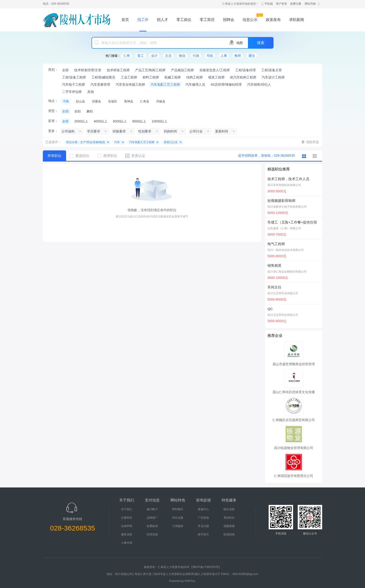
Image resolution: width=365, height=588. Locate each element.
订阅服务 (178, 526)
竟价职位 (229, 518)
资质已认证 (171, 142)
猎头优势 (229, 509)
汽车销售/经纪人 (259, 84)
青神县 (129, 101)
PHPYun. (190, 581)
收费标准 (152, 526)
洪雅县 (96, 101)
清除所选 (312, 142)
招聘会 (229, 20)
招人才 (162, 20)
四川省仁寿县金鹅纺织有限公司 (287, 272)
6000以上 (120, 121)
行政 (196, 56)
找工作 (143, 20)
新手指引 (203, 534)
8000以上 (139, 121)
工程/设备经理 (246, 70)
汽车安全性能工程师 (130, 84)
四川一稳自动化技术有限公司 (286, 250)
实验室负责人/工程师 (215, 70)
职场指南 (229, 534)
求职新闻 (297, 20)
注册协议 (127, 518)
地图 (240, 43)
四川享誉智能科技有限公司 (284, 185)
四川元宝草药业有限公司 (283, 293)
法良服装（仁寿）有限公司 (284, 228)
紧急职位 (81, 156)
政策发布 (273, 20)
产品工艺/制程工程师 (150, 70)
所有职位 (54, 156)
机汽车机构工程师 (243, 77)
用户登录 (281, 4)
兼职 (90, 111)
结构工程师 (195, 77)
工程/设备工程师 (74, 77)
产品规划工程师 (182, 70)
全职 (78, 111)
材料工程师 (151, 77)
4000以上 (100, 121)
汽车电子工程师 (74, 84)
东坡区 (113, 101)
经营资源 (152, 534)
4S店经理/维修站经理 (226, 84)
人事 (224, 56)
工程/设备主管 (272, 70)
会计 (154, 56)
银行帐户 (152, 509)
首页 (125, 20)
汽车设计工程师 (273, 77)
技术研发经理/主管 (88, 70)
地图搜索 (229, 526)
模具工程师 (216, 77)
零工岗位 (184, 20)
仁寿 (127, 56)
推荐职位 (109, 156)
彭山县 (80, 101)
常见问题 (203, 526)
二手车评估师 (72, 92)
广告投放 (203, 518)
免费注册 (296, 4)
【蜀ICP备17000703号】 (205, 567)
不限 (66, 101)
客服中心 (203, 509)
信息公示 (250, 20)
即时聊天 (178, 509)
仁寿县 (145, 101)
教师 (238, 56)
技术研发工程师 (118, 70)
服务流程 (127, 534)
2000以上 (81, 121)
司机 (210, 56)
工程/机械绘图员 (103, 77)
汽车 (117, 142)
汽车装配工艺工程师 (165, 84)
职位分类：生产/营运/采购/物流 (86, 142)
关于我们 (127, 509)
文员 (168, 56)
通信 (252, 56)
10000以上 (160, 121)
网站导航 (310, 4)
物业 (182, 56)
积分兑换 (178, 518)
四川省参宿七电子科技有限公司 (287, 207)
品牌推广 (152, 518)
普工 (141, 56)
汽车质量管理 (100, 84)
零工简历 (207, 20)
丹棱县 (161, 101)
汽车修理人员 (195, 84)
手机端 (269, 4)
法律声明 (127, 526)
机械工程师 (173, 77)
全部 (65, 70)
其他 (91, 92)
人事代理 (127, 543)
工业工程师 (129, 77)
